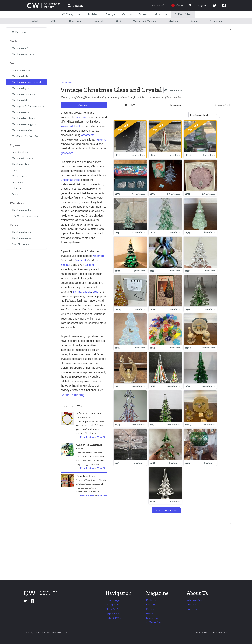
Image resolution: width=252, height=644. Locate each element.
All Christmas (19, 32)
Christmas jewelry (21, 210)
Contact (191, 604)
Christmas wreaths (22, 130)
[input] (101, 6)
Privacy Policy (219, 633)
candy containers (21, 70)
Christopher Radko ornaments (28, 106)
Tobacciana (216, 21)
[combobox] (216, 115)
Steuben (66, 265)
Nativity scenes (20, 176)
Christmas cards (21, 48)
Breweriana (75, 21)
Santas (77, 292)
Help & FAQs (114, 618)
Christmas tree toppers (24, 124)
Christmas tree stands (24, 118)
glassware (67, 153)
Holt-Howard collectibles (25, 136)
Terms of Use (201, 633)
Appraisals (112, 613)
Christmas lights (20, 88)
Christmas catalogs (22, 238)
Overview (84, 105)
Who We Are (194, 600)
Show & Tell (223, 105)
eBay (130, 105)
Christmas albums (21, 232)
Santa (15, 194)
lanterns (101, 140)
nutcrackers (18, 182)
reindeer (17, 188)
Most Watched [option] (199, 115)
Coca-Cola (99, 21)
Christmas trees (20, 112)
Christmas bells (20, 76)
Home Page (113, 600)
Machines (152, 618)
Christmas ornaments (23, 94)
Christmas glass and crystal (26, 82)
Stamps (195, 21)
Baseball (34, 21)
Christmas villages (22, 164)
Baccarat (80, 260)
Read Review (87, 437)
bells (95, 292)
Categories (112, 604)
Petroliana (173, 21)
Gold (118, 21)
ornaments (88, 135)
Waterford (67, 126)
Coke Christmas (20, 244)
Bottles (53, 21)
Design (150, 604)
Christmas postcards (23, 54)
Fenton (79, 126)
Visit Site (102, 437)
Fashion (151, 600)
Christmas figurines (22, 158)
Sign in (202, 5)
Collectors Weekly (44, 6)
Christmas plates (21, 100)
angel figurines (20, 152)
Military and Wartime (144, 21)
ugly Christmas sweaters (25, 216)
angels (87, 292)
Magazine (176, 105)
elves (15, 170)
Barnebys (192, 609)
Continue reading (73, 395)
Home (150, 613)
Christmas (80, 117)
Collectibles (66, 82)
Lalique (89, 265)
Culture (151, 609)
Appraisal (158, 5)
